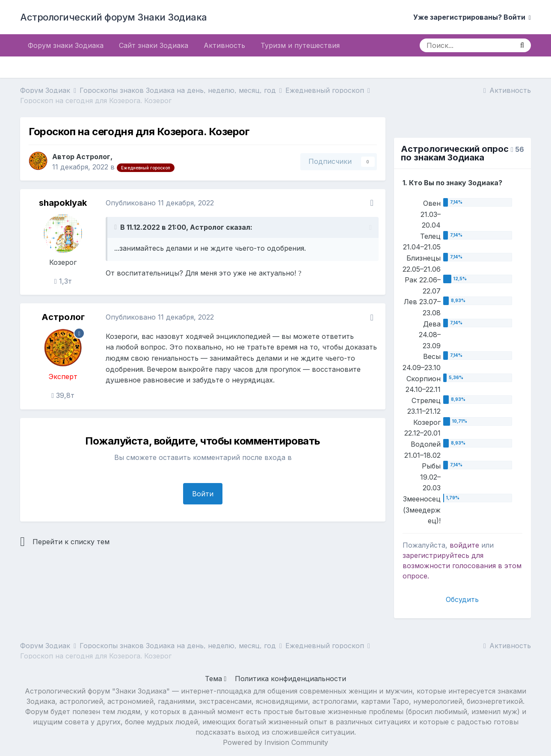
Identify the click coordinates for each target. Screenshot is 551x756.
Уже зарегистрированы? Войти (472, 17)
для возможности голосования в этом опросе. (462, 566)
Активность (224, 45)
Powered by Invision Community (275, 742)
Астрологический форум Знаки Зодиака (114, 17)
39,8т (63, 395)
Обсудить (462, 599)
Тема (216, 679)
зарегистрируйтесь (436, 555)
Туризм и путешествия (300, 45)
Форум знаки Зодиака (66, 45)
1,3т (63, 281)
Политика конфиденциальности (290, 679)
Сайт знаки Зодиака (154, 45)
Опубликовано (160, 203)
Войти (203, 494)
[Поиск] (467, 45)
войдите (464, 545)
